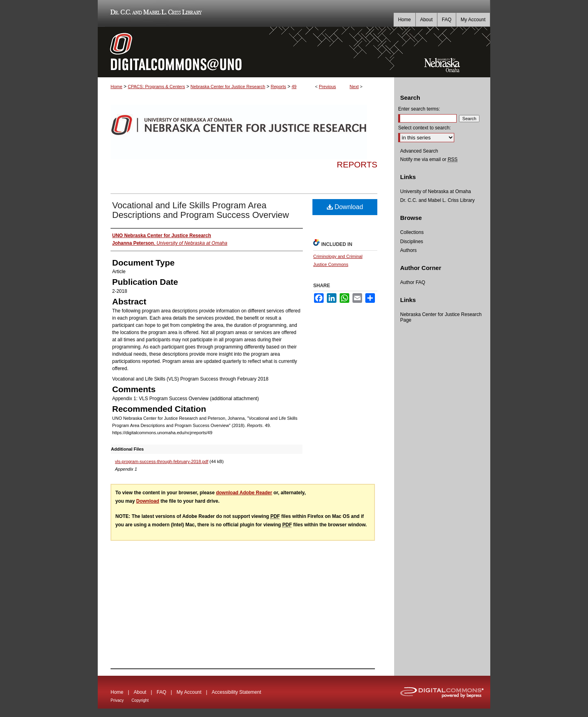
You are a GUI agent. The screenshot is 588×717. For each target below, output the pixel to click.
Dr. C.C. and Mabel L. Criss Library (155, 13)
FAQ (161, 692)
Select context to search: (424, 128)
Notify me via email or (429, 159)
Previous (327, 87)
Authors (408, 250)
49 (294, 87)
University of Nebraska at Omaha (436, 191)
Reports (279, 87)
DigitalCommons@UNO (246, 52)
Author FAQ (413, 282)
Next (354, 87)
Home (116, 87)
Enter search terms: (419, 109)
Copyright (140, 700)
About (140, 692)
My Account (189, 692)
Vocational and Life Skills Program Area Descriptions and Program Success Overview (200, 210)
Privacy (117, 700)
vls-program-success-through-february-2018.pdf (162, 461)
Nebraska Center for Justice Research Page (441, 317)
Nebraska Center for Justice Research (228, 87)
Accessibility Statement (237, 692)
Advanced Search (419, 151)
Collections (412, 232)
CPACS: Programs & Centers (156, 87)
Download (345, 207)
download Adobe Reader (244, 493)
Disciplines (412, 242)
